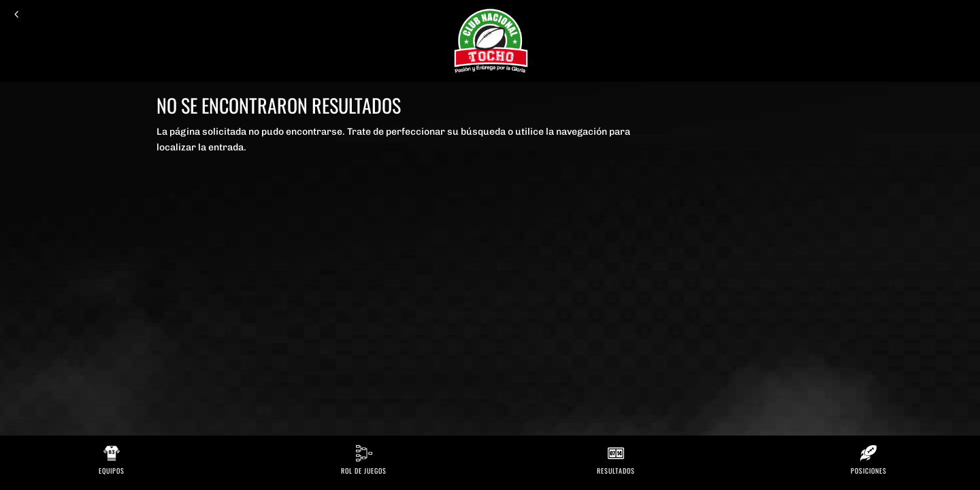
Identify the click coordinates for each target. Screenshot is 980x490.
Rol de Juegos (364, 471)
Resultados (616, 471)
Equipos (112, 471)
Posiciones (869, 471)
